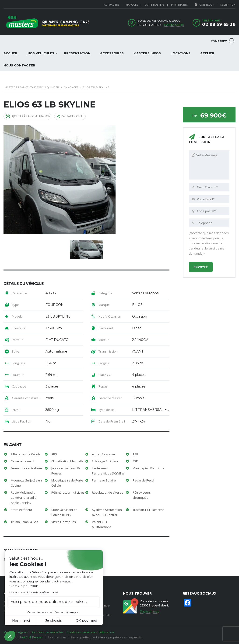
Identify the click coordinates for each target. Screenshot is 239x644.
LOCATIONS (181, 53)
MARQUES (132, 5)
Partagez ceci (70, 116)
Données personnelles (47, 632)
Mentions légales (16, 632)
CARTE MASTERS (155, 5)
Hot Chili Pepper (31, 637)
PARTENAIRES (179, 5)
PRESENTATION (77, 53)
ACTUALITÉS (112, 5)
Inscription (228, 5)
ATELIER (207, 53)
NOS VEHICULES (41, 53)
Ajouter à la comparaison (28, 116)
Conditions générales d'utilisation (90, 632)
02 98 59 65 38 (219, 24)
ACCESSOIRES (112, 53)
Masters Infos (147, 53)
